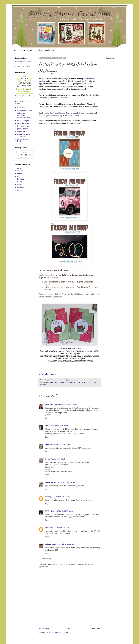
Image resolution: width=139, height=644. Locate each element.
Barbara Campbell (24, 110)
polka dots (69, 382)
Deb (19, 176)
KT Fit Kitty (50, 511)
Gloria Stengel (23, 121)
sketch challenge (80, 382)
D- (46, 459)
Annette (20, 171)
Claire (20, 173)
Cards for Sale (27, 50)
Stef (19, 190)
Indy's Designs (51, 482)
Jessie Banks (23, 129)
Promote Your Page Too (23, 66)
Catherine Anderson (21, 114)
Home (15, 50)
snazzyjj (49, 497)
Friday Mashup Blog (61, 113)
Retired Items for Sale (45, 50)
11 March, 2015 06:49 (65, 544)
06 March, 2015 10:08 (61, 445)
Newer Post (44, 629)
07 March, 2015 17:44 (67, 482)
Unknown (49, 528)
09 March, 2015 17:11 (62, 528)
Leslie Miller (22, 132)
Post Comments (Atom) (59, 633)
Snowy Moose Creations (23, 62)
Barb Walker (22, 107)
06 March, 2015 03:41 (71, 405)
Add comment (45, 559)
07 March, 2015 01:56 (57, 459)
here (87, 294)
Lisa (19, 185)
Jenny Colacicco (24, 126)
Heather (21, 179)
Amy (19, 168)
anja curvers (51, 544)
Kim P (48, 426)
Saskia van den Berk (23, 140)
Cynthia (48, 445)
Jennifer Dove (23, 123)
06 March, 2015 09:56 (60, 426)
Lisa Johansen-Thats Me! (24, 135)
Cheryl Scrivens (24, 118)
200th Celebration (52, 382)
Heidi (19, 182)
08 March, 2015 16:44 (64, 511)
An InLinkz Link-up (47, 374)
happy (62, 382)
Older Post (95, 629)
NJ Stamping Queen (53, 405)
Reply (47, 418)
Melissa (20, 187)
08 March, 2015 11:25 (61, 497)
